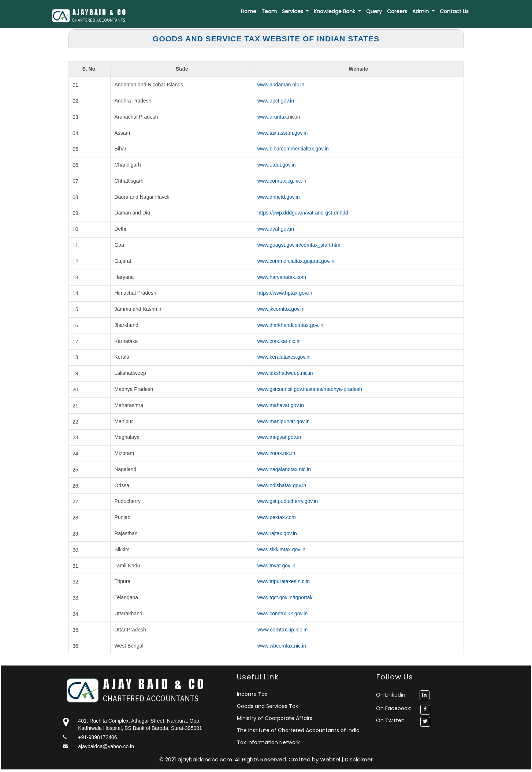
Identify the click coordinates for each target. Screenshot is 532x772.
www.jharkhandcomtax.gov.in (290, 325)
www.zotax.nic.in (276, 453)
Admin (421, 11)
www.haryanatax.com (282, 277)
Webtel (331, 759)
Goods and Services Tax (267, 706)
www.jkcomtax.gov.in (281, 309)
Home (249, 11)
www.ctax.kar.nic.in (279, 341)
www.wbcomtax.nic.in (282, 646)
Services (293, 11)
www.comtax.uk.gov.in (282, 614)
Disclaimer (359, 759)
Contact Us (454, 11)
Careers (397, 11)
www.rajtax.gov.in (277, 533)
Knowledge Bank (335, 11)
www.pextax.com (277, 517)
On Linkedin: (403, 695)
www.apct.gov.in (276, 101)
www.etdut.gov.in (277, 165)
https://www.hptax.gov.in (285, 293)
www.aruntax (272, 117)
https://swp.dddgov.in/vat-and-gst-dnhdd (303, 213)
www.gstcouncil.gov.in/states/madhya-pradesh (310, 389)
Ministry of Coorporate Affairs (275, 718)
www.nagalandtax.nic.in (284, 469)
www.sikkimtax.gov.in (281, 549)
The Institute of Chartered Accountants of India (298, 730)
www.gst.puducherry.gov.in (288, 501)
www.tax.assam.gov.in (282, 133)
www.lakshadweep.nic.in (285, 373)
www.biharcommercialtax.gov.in (293, 149)
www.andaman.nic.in (281, 85)
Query (374, 11)
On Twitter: (390, 720)
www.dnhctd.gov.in (279, 197)
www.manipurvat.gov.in (284, 421)
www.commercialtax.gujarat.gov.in (296, 261)
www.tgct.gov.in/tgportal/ (285, 597)
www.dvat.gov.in (276, 229)
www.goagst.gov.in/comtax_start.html (300, 245)
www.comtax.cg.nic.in (282, 181)
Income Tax (252, 694)
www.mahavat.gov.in (281, 405)
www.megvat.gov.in (279, 437)
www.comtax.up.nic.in (282, 630)
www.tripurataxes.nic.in (284, 581)
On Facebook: (394, 708)
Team (269, 11)
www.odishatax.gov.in (282, 485)
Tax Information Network (268, 742)
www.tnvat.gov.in (276, 566)
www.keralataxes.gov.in (284, 357)
